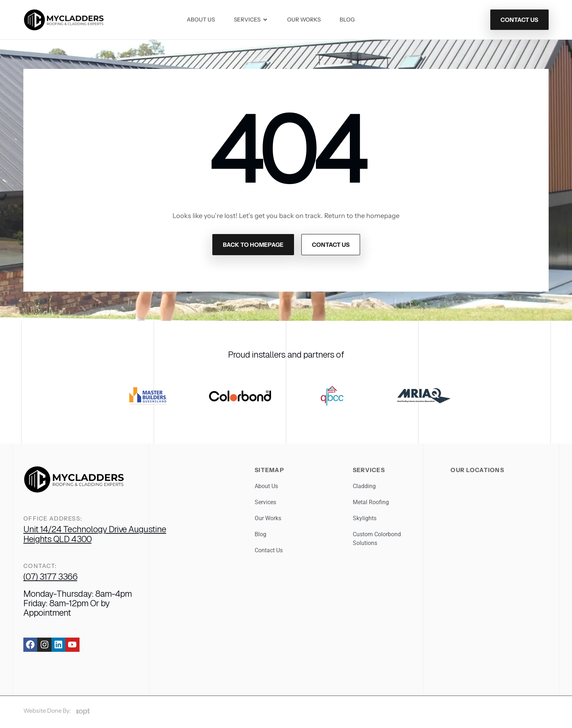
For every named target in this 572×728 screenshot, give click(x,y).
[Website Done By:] (83, 712)
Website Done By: (47, 711)
